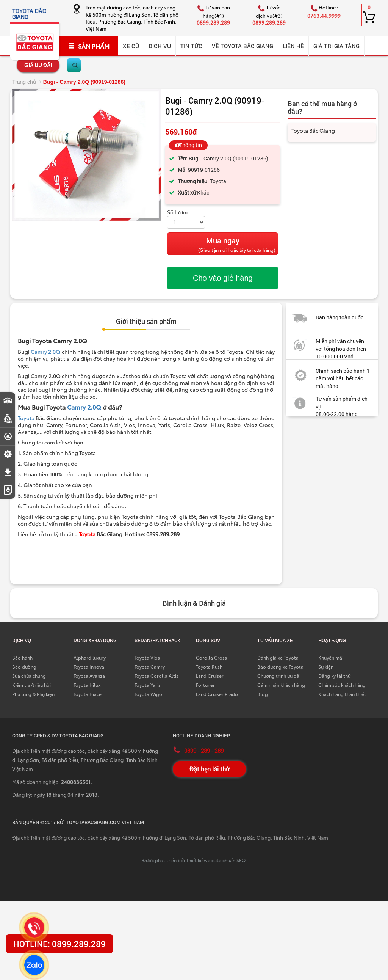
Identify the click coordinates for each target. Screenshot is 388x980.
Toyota (26, 418)
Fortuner (205, 685)
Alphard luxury (90, 657)
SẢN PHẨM (89, 46)
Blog (263, 694)
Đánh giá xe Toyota (278, 657)
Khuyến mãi (331, 657)
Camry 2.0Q (45, 352)
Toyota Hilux (87, 685)
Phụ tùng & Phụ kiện (33, 694)
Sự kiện (326, 667)
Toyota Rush (209, 667)
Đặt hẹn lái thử (209, 769)
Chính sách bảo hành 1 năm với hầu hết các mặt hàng (343, 378)
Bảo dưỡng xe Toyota (280, 667)
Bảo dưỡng (24, 667)
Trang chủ (24, 82)
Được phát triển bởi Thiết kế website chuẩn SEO (194, 860)
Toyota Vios (147, 657)
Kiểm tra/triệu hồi (31, 685)
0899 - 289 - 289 (204, 751)
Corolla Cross (211, 657)
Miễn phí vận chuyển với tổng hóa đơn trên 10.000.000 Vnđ (341, 349)
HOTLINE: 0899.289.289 (59, 944)
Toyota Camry (150, 667)
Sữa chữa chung (29, 676)
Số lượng (178, 212)
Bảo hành (22, 657)
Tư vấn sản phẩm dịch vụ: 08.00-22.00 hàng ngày (327, 410)
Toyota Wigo (148, 694)
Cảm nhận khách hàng (281, 685)
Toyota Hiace (88, 694)
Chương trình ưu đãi (279, 676)
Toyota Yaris (148, 685)
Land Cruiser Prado (217, 694)
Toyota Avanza (89, 676)
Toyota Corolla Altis (156, 676)
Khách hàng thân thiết (342, 694)
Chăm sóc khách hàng (342, 685)
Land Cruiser (210, 676)
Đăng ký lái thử (334, 676)
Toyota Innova (89, 667)
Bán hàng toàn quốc (339, 317)
